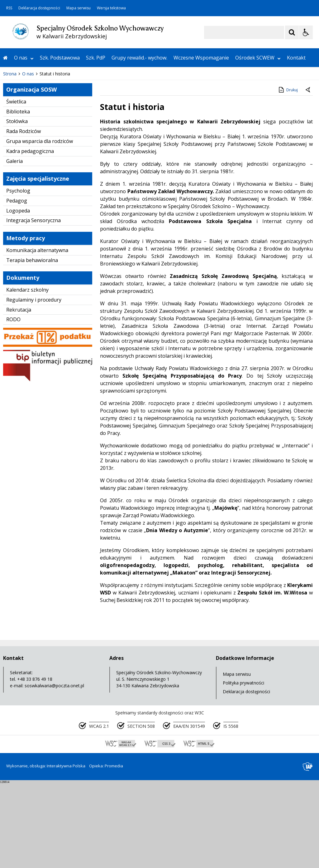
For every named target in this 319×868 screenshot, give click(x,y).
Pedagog (17, 285)
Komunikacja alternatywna (37, 335)
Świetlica (16, 186)
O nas (24, 58)
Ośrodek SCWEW (258, 58)
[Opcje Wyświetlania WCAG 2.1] (306, 32)
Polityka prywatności (243, 767)
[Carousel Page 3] (72, 139)
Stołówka (17, 206)
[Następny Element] (45, 140)
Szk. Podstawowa (60, 58)
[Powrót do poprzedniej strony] (308, 175)
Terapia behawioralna (32, 345)
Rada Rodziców (24, 216)
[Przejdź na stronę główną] (5, 58)
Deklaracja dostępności (39, 8)
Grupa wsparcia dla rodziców (40, 226)
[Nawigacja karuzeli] (37, 140)
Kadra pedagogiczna (30, 236)
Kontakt (296, 58)
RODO (13, 404)
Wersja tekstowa (111, 8)
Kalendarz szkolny (27, 374)
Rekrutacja (19, 394)
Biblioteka (18, 196)
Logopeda (18, 295)
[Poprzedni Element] (30, 140)
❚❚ (13, 139)
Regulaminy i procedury (34, 384)
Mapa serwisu (79, 8)
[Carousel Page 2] (67, 139)
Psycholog (18, 275)
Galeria (14, 246)
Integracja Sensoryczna (33, 305)
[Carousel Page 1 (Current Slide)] (61, 139)
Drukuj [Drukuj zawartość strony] (288, 174)
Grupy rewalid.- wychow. (139, 58)
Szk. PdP (96, 58)
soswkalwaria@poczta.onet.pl (54, 770)
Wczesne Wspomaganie (201, 58)
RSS (9, 8)
